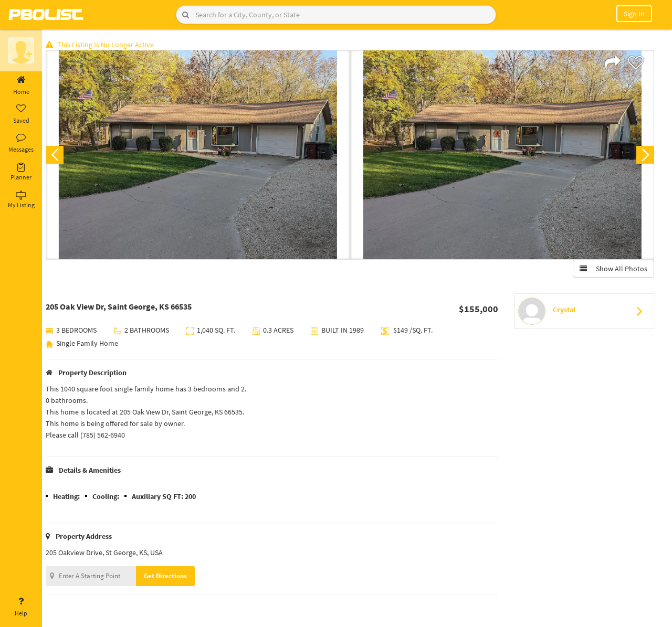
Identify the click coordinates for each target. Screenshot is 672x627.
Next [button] (645, 155)
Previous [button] (59, 155)
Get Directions (170, 576)
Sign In (634, 14)
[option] (201, 155)
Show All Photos (613, 269)
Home (21, 86)
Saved (21, 114)
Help (21, 607)
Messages (21, 143)
